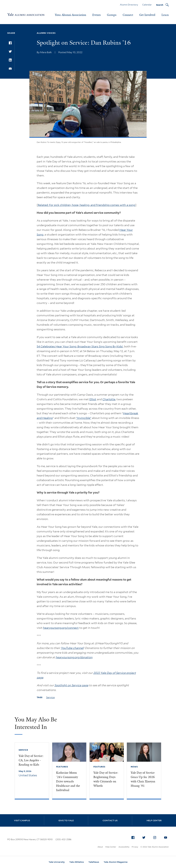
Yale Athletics (77, 862)
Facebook (134, 837)
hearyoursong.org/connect (61, 628)
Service (50, 697)
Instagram (155, 837)
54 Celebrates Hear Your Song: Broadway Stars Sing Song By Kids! (80, 346)
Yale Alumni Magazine (116, 862)
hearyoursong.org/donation (74, 657)
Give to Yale (66, 820)
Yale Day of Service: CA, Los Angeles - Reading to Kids (31, 760)
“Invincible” (84, 418)
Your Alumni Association (71, 15)
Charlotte (109, 399)
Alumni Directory (129, 5)
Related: (43, 205)
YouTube (166, 837)
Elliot (93, 399)
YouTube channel (72, 648)
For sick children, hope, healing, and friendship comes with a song (92, 205)
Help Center (154, 820)
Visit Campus (22, 820)
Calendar (147, 5)
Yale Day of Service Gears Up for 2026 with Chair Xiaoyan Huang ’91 (143, 779)
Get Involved (147, 15)
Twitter (145, 837)
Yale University (57, 862)
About (100, 847)
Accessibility (124, 847)
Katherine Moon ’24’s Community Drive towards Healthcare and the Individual (68, 781)
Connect (128, 15)
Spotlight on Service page (71, 685)
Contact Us (110, 820)
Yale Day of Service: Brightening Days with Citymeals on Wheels (106, 779)
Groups (112, 15)
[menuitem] (133, 838)
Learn (165, 15)
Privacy (135, 847)
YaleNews (94, 862)
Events (97, 15)
